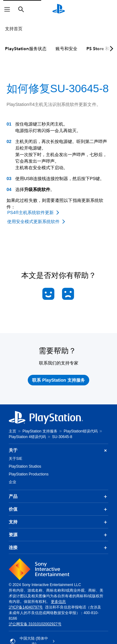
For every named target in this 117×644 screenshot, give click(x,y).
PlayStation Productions (29, 474)
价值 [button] (58, 509)
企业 (12, 482)
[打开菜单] (7, 9)
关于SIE (15, 459)
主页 (12, 431)
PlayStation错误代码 (81, 431)
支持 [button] (58, 522)
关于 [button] (58, 450)
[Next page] (110, 49)
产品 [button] (58, 497)
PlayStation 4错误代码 (27, 437)
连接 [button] (58, 548)
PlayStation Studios (25, 466)
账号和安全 (66, 49)
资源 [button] (58, 535)
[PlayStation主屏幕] (59, 9)
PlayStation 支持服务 (40, 431)
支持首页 (14, 29)
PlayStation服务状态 (26, 49)
